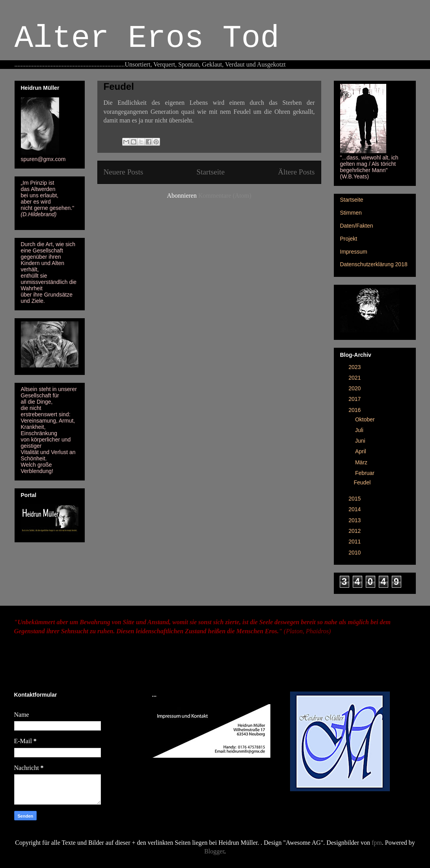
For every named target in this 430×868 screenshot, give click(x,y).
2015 (355, 499)
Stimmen (351, 213)
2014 (355, 509)
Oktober (366, 419)
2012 (355, 531)
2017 (355, 399)
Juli (360, 430)
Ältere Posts (296, 172)
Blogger (214, 851)
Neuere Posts (124, 172)
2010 (355, 553)
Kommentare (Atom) (225, 196)
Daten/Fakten (357, 226)
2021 (355, 378)
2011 (355, 542)
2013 (355, 520)
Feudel (119, 86)
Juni (361, 441)
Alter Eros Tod (147, 38)
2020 (355, 388)
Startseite (211, 172)
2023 (355, 367)
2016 (355, 410)
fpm (377, 843)
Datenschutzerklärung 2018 (374, 264)
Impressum (354, 252)
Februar (366, 473)
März (362, 462)
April (361, 451)
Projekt (349, 239)
